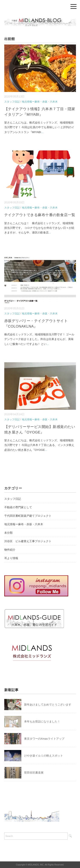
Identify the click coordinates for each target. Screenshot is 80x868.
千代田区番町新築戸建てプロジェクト (28, 516)
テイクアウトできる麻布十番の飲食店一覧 (40, 215)
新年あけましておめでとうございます (48, 705)
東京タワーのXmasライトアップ (44, 739)
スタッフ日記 (12, 102)
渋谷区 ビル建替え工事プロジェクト (28, 541)
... (42, 132)
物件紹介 (10, 550)
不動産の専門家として (18, 507)
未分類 (8, 533)
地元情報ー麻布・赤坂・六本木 (40, 102)
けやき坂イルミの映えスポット (44, 756)
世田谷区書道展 (34, 773)
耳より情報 (11, 558)
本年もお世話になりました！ (42, 721)
